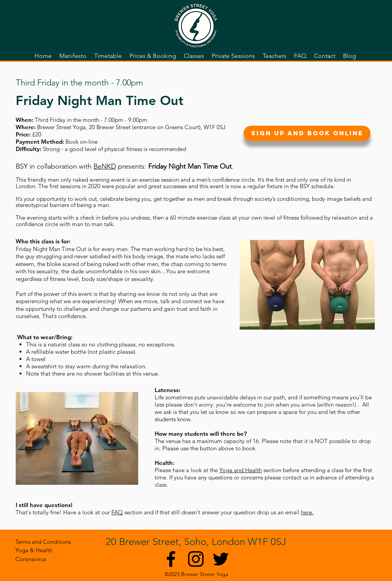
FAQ (117, 512)
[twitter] (221, 559)
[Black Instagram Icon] (196, 559)
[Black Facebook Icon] (171, 559)
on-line (89, 142)
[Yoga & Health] (34, 550)
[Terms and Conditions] (43, 542)
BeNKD (105, 166)
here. (307, 512)
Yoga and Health (241, 470)
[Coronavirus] (34, 559)
